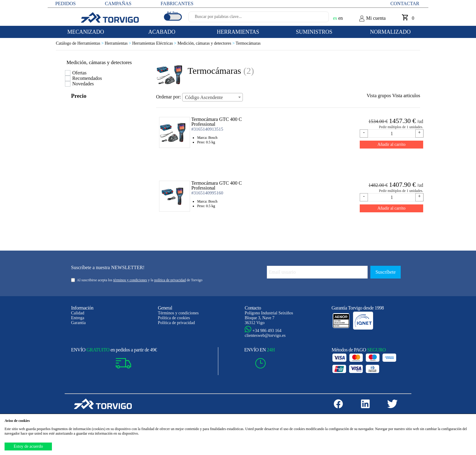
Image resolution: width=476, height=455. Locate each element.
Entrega (78, 318)
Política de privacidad (176, 323)
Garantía (78, 323)
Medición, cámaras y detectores (206, 43)
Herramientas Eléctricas (155, 43)
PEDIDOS (66, 3)
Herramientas (118, 43)
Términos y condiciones (178, 313)
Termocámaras (248, 43)
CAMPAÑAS (118, 3)
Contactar (405, 3)
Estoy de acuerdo (28, 446)
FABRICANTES (177, 3)
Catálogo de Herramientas (80, 43)
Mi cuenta (372, 19)
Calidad (78, 313)
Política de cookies (174, 318)
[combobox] (212, 97)
